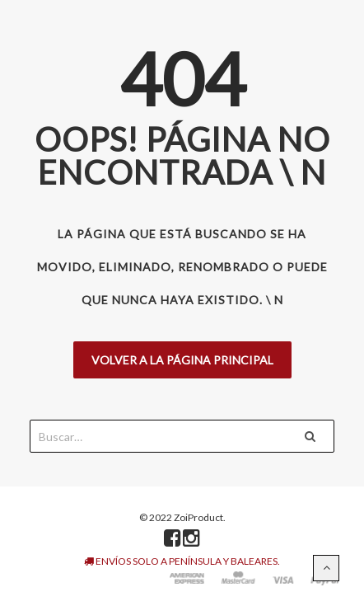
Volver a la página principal (182, 360)
